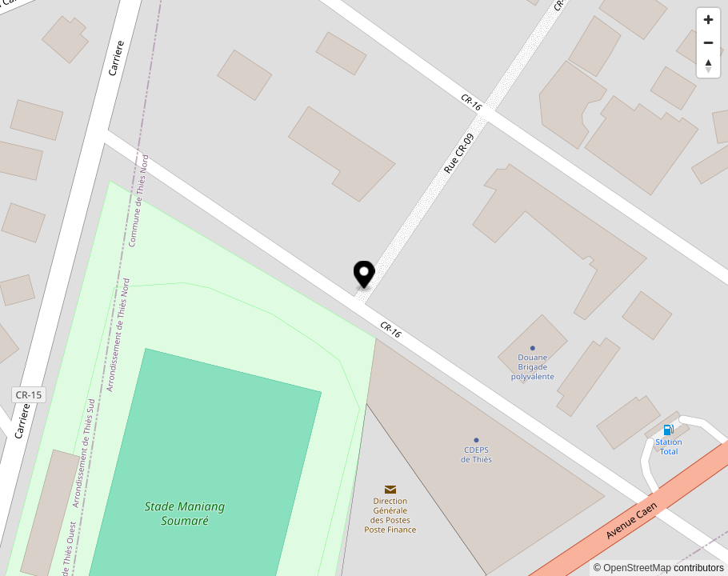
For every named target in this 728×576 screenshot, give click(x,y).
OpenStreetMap (637, 568)
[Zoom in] (708, 20)
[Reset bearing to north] (708, 66)
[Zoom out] (708, 43)
